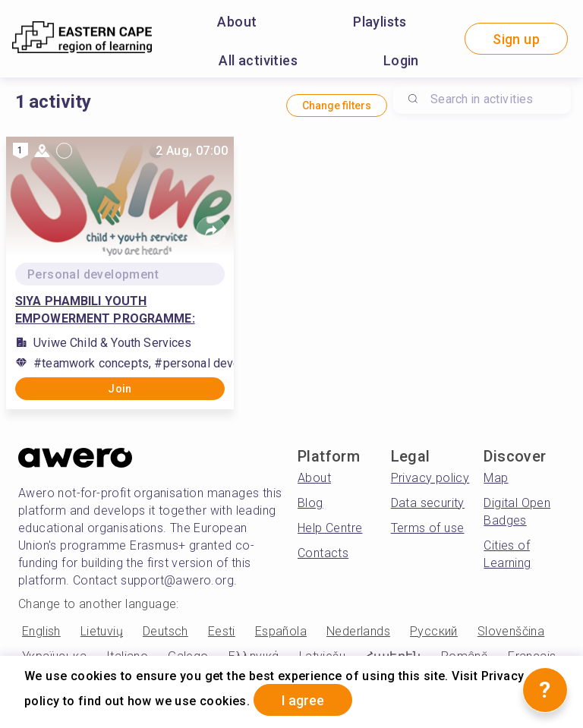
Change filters (337, 106)
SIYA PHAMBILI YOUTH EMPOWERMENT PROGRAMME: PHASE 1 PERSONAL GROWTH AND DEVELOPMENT (116, 310)
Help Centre (330, 528)
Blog (310, 503)
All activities (258, 60)
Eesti (222, 631)
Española (281, 631)
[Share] (211, 231)
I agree (303, 700)
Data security (428, 503)
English (41, 631)
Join (120, 389)
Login (401, 60)
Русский (434, 631)
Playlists (380, 22)
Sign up (516, 39)
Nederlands (358, 631)
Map (496, 478)
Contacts (323, 553)
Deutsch (165, 631)
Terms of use (428, 528)
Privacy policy (430, 478)
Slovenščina (511, 631)
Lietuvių (102, 631)
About (237, 22)
